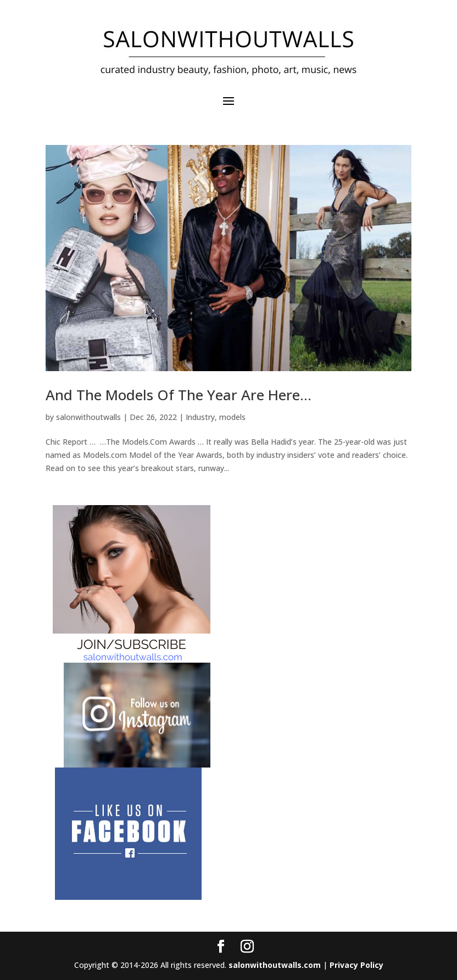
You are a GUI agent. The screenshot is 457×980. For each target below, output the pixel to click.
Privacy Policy (356, 965)
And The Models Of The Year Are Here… (179, 395)
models (232, 417)
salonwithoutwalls (88, 417)
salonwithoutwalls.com (275, 965)
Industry (200, 417)
